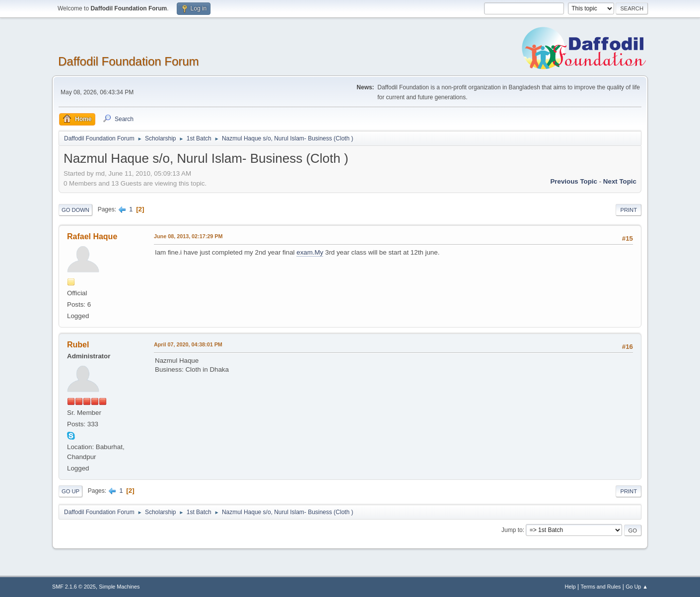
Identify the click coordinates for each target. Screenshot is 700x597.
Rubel (78, 345)
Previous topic (574, 181)
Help (570, 587)
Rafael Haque (92, 236)
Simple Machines (119, 587)
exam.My (310, 252)
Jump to (512, 530)
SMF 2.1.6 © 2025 (74, 587)
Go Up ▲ (637, 587)
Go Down (75, 210)
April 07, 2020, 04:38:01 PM (188, 344)
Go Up (70, 491)
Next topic (620, 181)
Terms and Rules (601, 587)
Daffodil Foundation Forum (129, 61)
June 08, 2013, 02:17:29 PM (188, 236)
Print (629, 210)
